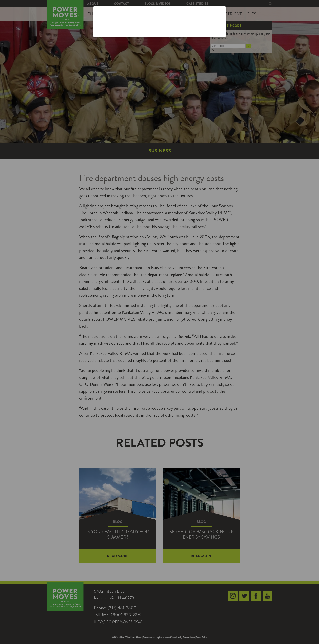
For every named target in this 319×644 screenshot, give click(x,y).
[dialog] (159, 21)
